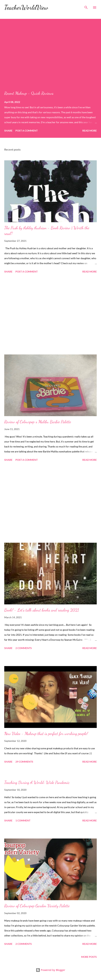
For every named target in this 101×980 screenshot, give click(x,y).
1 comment (23, 820)
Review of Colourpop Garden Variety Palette (37, 906)
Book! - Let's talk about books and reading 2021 (42, 610)
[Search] (86, 6)
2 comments (24, 648)
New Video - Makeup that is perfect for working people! (46, 734)
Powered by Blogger (50, 970)
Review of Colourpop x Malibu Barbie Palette (38, 422)
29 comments (24, 762)
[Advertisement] (50, 314)
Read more (90, 131)
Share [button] (8, 131)
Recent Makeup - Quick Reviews (29, 93)
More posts (89, 957)
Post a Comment (27, 131)
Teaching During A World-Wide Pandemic (37, 782)
